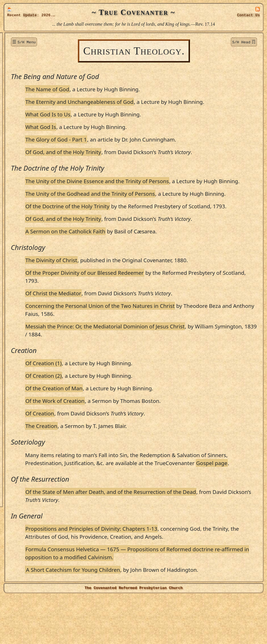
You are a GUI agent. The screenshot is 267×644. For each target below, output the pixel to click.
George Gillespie (30, 207)
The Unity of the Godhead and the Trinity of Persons (147, 210)
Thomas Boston (29, 134)
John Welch (26, 432)
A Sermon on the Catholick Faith (122, 263)
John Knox (25, 297)
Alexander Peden (31, 342)
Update (30, 15)
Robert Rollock (29, 369)
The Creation (98, 458)
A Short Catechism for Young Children (130, 618)
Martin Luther (29, 306)
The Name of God (104, 89)
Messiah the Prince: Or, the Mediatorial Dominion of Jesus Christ (162, 358)
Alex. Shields (27, 387)
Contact (248, 15)
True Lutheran (25, 469)
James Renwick (29, 360)
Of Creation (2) (101, 408)
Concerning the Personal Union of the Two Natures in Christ (157, 338)
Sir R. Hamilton (30, 261)
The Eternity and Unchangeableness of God (136, 102)
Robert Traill (27, 414)
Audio (16, 489)
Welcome (19, 41)
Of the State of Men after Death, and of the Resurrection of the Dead (168, 532)
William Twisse (29, 423)
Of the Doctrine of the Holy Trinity (125, 230)
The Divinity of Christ (108, 292)
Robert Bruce (28, 144)
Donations (20, 60)
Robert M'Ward (30, 324)
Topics (16, 79)
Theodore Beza (29, 108)
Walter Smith (27, 396)
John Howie (26, 288)
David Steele (27, 405)
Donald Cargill (29, 171)
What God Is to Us (105, 122)
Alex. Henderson (30, 270)
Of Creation (97, 445)
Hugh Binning (28, 116)
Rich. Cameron (29, 161)
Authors (18, 89)
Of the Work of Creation (112, 433)
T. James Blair (29, 126)
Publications (22, 460)
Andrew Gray (28, 225)
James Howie (27, 279)
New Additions (24, 50)
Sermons (18, 70)
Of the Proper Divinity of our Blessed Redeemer (142, 305)
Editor (21, 450)
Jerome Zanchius (31, 441)
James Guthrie (29, 234)
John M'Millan (29, 315)
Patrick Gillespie (31, 216)
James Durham (29, 189)
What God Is (98, 135)
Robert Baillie (28, 98)
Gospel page (139, 503)
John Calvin (26, 153)
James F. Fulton (30, 198)
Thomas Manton (30, 333)
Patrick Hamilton (31, 252)
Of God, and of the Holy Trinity (120, 160)
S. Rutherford (28, 378)
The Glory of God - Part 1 (113, 147)
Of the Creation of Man (111, 420)
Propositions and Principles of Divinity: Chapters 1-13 (148, 569)
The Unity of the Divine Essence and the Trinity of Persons (154, 189)
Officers (18, 479)
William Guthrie (30, 243)
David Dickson (29, 179)
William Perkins (30, 351)
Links (15, 498)
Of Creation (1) (101, 395)
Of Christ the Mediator (110, 325)
